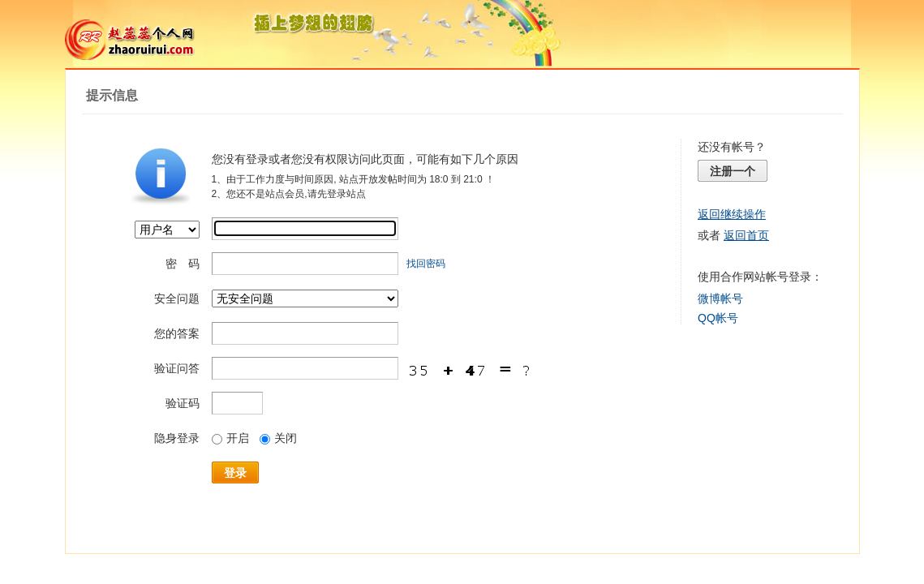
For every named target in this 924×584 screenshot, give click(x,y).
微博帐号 (720, 298)
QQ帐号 (718, 318)
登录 (235, 473)
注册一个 (733, 171)
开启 (230, 438)
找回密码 (426, 264)
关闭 (278, 438)
